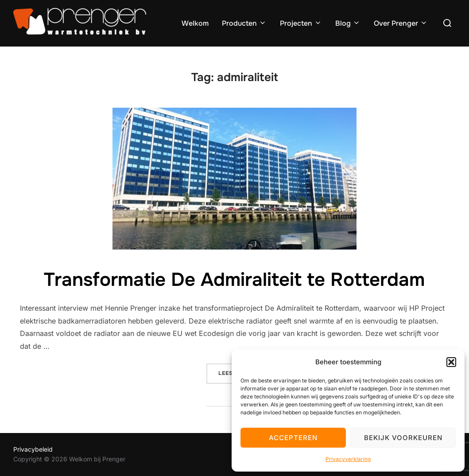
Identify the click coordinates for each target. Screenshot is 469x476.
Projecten (301, 23)
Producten (244, 23)
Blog (348, 23)
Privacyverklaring (348, 459)
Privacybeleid (33, 449)
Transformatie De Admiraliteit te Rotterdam (234, 280)
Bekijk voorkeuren (403, 438)
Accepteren (293, 438)
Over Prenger (401, 23)
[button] (451, 362)
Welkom (195, 23)
